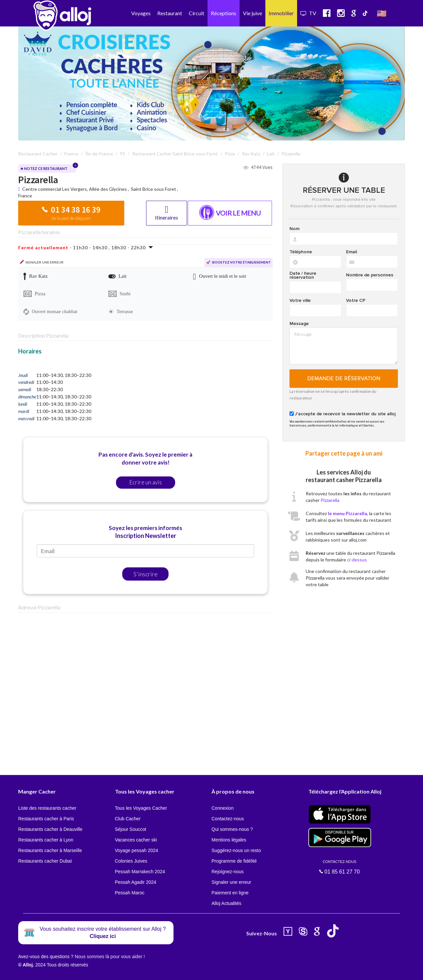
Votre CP (356, 301)
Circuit (196, 13)
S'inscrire (146, 574)
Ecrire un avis (146, 482)
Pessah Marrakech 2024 (140, 872)
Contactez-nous (228, 819)
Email (351, 252)
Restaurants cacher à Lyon (46, 840)
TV (308, 13)
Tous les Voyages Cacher (141, 808)
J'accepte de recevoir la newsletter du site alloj (345, 414)
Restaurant (170, 13)
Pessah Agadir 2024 (136, 882)
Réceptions (224, 13)
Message (299, 324)
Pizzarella (330, 500)
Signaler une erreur (231, 882)
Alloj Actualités (226, 903)
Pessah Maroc (130, 893)
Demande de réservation (344, 379)
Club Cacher (128, 819)
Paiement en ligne (230, 893)
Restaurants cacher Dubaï (45, 861)
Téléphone (301, 252)
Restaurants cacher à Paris (46, 819)
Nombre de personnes (370, 275)
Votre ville (300, 301)
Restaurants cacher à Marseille (50, 850)
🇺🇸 (382, 13)
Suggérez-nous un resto (236, 850)
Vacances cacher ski (136, 840)
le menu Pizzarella (347, 513)
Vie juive (252, 13)
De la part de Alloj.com (71, 218)
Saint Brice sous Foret (154, 189)
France (25, 196)
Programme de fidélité (234, 861)
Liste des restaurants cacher (47, 808)
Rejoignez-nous (228, 872)
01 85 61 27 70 (340, 867)
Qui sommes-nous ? (232, 829)
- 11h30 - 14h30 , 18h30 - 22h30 (86, 247)
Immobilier (281, 13)
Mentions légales (229, 840)
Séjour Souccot (131, 829)
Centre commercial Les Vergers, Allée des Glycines (75, 189)
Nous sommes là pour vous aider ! (110, 957)
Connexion (223, 808)
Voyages (141, 13)
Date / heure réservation (303, 275)
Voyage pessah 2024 (137, 850)
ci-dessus (357, 560)
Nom (294, 229)
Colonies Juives (131, 861)
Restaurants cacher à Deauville (50, 829)
